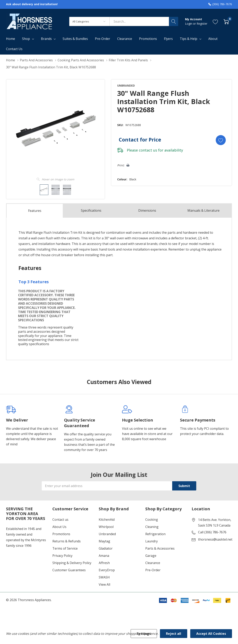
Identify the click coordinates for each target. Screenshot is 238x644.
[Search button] (174, 21)
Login (189, 24)
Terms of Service (65, 548)
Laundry (152, 541)
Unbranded (107, 534)
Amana (104, 556)
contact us (148, 150)
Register (202, 24)
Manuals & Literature (203, 211)
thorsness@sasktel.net (215, 539)
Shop (26, 39)
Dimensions (147, 211)
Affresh (104, 563)
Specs (91, 211)
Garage (151, 556)
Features (35, 211)
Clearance (153, 563)
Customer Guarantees (69, 570)
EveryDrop (107, 570)
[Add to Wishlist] (221, 140)
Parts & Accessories (160, 548)
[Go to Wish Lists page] (215, 21)
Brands (46, 39)
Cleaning (152, 527)
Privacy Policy (62, 556)
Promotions (61, 534)
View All (104, 584)
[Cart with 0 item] (226, 21)
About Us (59, 527)
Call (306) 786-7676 (212, 532)
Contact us (60, 520)
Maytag (104, 541)
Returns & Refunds (67, 541)
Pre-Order (153, 570)
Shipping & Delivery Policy (72, 563)
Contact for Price (140, 140)
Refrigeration (155, 534)
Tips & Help (189, 39)
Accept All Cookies (211, 634)
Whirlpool (106, 527)
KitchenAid (107, 520)
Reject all (174, 634)
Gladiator (106, 548)
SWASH (104, 577)
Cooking (152, 520)
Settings (144, 634)
